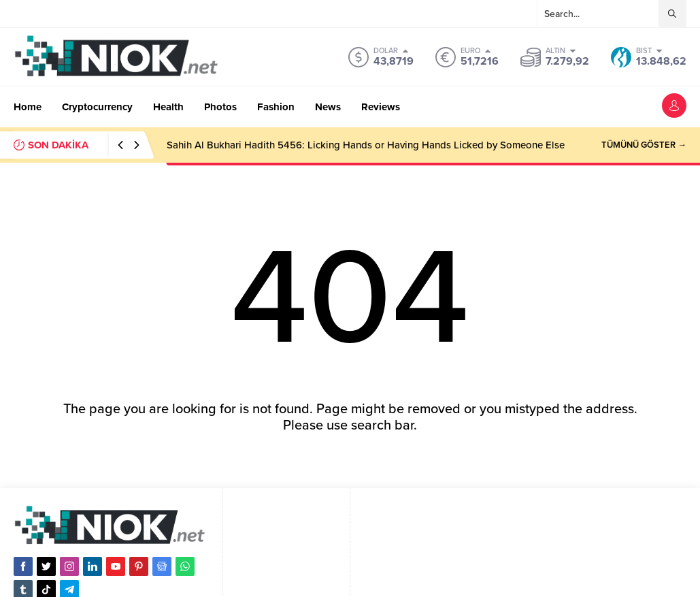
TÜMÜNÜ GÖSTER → (644, 145)
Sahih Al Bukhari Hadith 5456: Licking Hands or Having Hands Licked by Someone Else (366, 145)
